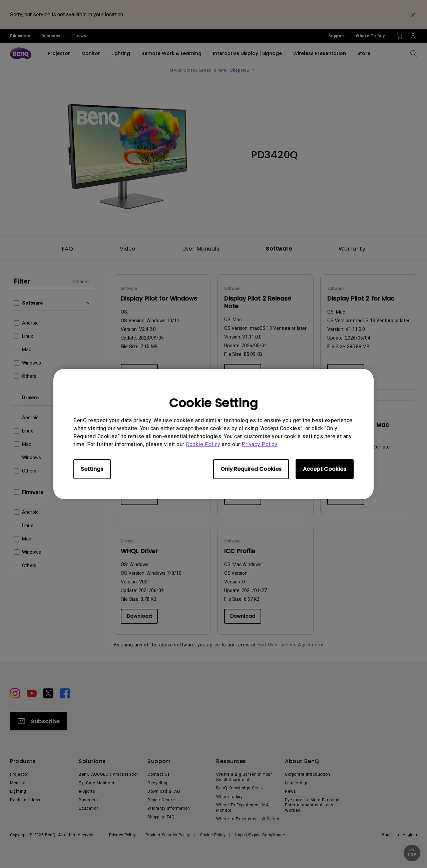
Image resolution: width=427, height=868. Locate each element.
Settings (92, 469)
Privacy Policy (259, 444)
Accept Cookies (325, 469)
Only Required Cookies (251, 469)
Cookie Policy (203, 444)
